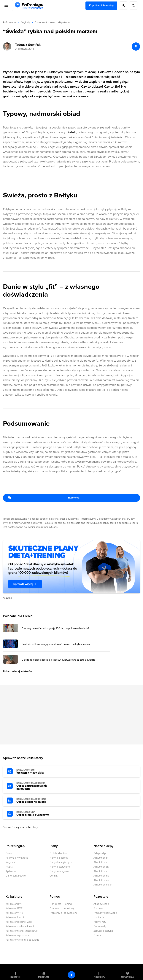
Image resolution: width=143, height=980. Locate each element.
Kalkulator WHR (14, 913)
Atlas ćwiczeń (101, 904)
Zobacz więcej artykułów (18, 671)
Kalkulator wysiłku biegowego (22, 940)
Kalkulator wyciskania (18, 935)
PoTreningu (9, 23)
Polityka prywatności (17, 858)
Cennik (54, 876)
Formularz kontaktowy (62, 908)
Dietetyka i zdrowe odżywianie (52, 23)
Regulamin (12, 862)
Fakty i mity (100, 922)
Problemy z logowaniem (63, 913)
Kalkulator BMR (14, 908)
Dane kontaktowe (16, 876)
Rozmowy (99, 977)
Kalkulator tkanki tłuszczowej (22, 931)
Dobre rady (100, 926)
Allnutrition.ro (101, 871)
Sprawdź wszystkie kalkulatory (20, 827)
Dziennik (15, 977)
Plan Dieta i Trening (61, 904)
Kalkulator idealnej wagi (19, 922)
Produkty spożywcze (105, 913)
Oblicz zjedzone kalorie (37, 801)
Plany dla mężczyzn (61, 862)
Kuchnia (98, 908)
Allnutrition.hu (101, 876)
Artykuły (25, 23)
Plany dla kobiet (59, 858)
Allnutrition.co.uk (103, 885)
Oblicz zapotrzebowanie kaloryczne (37, 786)
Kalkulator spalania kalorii (20, 926)
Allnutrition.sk (101, 867)
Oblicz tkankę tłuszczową (37, 814)
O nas (9, 853)
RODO (9, 867)
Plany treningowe (59, 871)
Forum (97, 935)
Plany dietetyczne (60, 867)
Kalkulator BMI (14, 904)
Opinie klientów (58, 853)
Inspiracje (99, 917)
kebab (72, 132)
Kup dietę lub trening (101, 6)
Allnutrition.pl (101, 858)
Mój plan (43, 977)
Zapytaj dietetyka (103, 931)
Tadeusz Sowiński (28, 45)
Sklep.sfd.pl (100, 853)
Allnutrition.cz (101, 862)
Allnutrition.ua (101, 880)
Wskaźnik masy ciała (37, 772)
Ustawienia (128, 977)
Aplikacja (11, 871)
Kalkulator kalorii (15, 917)
